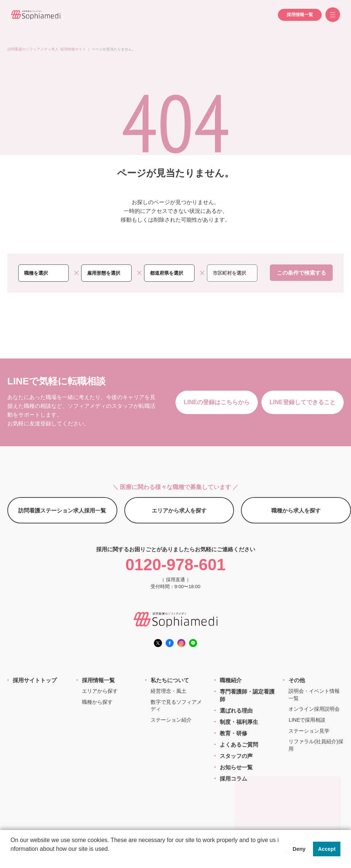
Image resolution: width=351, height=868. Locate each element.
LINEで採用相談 (307, 720)
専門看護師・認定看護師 (247, 695)
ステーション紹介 (171, 720)
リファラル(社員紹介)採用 (316, 745)
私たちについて (170, 680)
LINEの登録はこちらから (216, 402)
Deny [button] (299, 849)
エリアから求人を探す (179, 510)
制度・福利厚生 (239, 722)
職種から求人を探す (296, 510)
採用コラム (233, 779)
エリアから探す (100, 691)
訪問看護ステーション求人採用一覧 (62, 510)
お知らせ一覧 (236, 767)
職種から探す (97, 702)
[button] (12, 858)
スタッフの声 (236, 756)
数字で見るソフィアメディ (176, 706)
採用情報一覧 (300, 15)
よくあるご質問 (239, 745)
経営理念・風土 (169, 691)
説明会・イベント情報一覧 (314, 695)
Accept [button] (327, 849)
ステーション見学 (309, 731)
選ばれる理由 (236, 711)
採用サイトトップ (35, 680)
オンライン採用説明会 (314, 709)
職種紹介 (231, 680)
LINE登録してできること (302, 402)
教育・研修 (233, 733)
